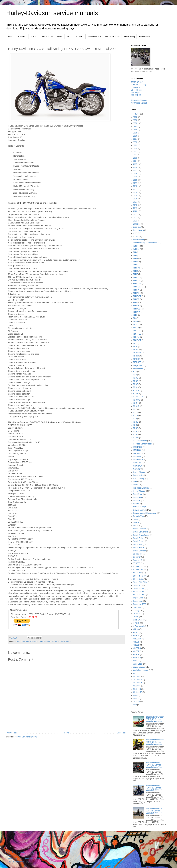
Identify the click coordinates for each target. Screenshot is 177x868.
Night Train (138, 466)
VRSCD (136, 645)
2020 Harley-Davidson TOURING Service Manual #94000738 (155, 765)
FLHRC (136, 265)
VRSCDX (137, 648)
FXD (135, 375)
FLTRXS (137, 359)
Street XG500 (139, 588)
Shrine (136, 519)
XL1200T (137, 686)
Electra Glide (138, 240)
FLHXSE (137, 309)
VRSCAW (137, 639)
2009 (18, 641)
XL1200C (137, 676)
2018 (135, 205)
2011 (135, 183)
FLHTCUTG (138, 287)
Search (11, 37)
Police (136, 485)
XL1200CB (138, 680)
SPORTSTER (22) (138, 85)
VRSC (136, 633)
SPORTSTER (48, 37)
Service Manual (140, 510)
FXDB (136, 378)
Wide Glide (138, 664)
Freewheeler (138, 368)
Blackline (137, 224)
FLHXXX (137, 312)
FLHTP (136, 299)
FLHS (136, 271)
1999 (135, 145)
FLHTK (136, 290)
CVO (23, 641)
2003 (135, 158)
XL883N (136, 702)
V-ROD (69, 37)
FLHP (136, 258)
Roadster (137, 500)
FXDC (136, 381)
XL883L (136, 698)
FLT (135, 343)
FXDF (136, 384)
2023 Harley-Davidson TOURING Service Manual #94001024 (155, 719)
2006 (135, 167)
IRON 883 (137, 450)
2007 (135, 170)
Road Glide (138, 494)
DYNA (60, 37)
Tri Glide (137, 614)
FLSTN (136, 337)
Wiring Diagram (140, 667)
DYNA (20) (135, 87)
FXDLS (136, 391)
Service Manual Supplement (145, 513)
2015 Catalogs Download (17, 862)
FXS (135, 425)
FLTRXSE (137, 362)
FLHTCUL (137, 284)
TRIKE (136, 617)
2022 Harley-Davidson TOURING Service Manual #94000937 (155, 788)
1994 (135, 130)
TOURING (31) (137, 82)
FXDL (136, 387)
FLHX (136, 303)
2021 (135, 215)
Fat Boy (136, 249)
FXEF (136, 412)
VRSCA (136, 636)
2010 (135, 180)
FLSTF (136, 328)
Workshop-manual (141, 670)
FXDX (136, 403)
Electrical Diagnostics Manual (145, 243)
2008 (135, 174)
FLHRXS (137, 268)
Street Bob (138, 573)
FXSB (136, 428)
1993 (135, 127)
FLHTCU (137, 280)
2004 (135, 161)
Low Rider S (138, 460)
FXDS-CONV (139, 397)
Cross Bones (138, 230)
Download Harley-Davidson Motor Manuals (24, 859)
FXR (135, 419)
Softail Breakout (140, 529)
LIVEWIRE (138, 453)
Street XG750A (139, 595)
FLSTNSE (137, 340)
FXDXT (136, 406)
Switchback (138, 607)
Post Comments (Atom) (27, 737)
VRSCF (136, 651)
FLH (135, 255)
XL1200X (137, 689)
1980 (135, 120)
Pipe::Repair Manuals (16, 852)
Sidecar (136, 522)
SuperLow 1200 (140, 604)
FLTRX (136, 356)
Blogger (127, 837)
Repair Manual (139, 491)
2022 (135, 218)
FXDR (136, 394)
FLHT (135, 274)
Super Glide (138, 598)
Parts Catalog (129, 37)
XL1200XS (138, 692)
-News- (136, 114)
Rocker (136, 504)
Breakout (137, 227)
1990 (135, 123)
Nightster (137, 469)
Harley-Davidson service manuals (52, 13)
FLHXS (136, 306)
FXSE (136, 431)
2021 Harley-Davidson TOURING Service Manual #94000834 (155, 742)
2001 (135, 152)
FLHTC (136, 277)
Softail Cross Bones (141, 535)
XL (134, 673)
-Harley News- (145, 37)
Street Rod (138, 585)
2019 (135, 208)
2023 (135, 221)
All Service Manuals (139, 100)
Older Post (121, 733)
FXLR (136, 416)
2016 (135, 199)
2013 (135, 189)
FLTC (135, 346)
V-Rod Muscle (139, 626)
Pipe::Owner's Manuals (16, 856)
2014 (135, 192)
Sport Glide (138, 554)
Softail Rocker (139, 541)
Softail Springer (66, 641)
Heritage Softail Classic (143, 444)
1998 (135, 142)
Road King (137, 497)
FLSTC (136, 324)
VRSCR (136, 655)
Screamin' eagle (140, 507)
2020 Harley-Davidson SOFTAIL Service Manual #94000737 (155, 811)
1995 (135, 133)
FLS (135, 318)
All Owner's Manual (139, 103)
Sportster (137, 557)
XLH (135, 705)
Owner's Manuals (112, 37)
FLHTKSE (137, 296)
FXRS (136, 422)
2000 (135, 149)
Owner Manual (44, 641)
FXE (135, 409)
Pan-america (138, 475)
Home (67, 733)
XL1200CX (138, 683)
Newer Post (12, 733)
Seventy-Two (138, 516)
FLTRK (136, 350)
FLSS (135, 321)
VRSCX (136, 661)
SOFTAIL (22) (136, 90)
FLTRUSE (137, 353)
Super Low (138, 601)
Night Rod (137, 463)
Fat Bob (136, 246)
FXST (136, 434)
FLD (135, 252)
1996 (135, 136)
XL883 (136, 695)
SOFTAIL (34, 37)
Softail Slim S (139, 548)
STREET (80, 37)
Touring (136, 610)
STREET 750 (139, 570)
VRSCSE (137, 658)
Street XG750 (139, 592)
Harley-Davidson (32, 641)
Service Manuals (94, 37)
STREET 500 (139, 567)
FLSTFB (137, 331)
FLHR (136, 262)
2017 (135, 202)
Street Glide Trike (140, 582)
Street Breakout (140, 576)
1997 (135, 139)
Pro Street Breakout (141, 488)
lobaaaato (109, 837)
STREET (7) (136, 95)
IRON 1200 (138, 447)
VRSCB (136, 642)
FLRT (135, 315)
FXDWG (137, 400)
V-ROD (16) (136, 92)
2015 (135, 196)
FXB (135, 372)
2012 (135, 186)
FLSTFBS (137, 334)
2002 (135, 155)
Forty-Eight (138, 365)
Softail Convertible (141, 532)
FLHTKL (137, 293)
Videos (136, 629)
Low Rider (137, 457)
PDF (52, 641)
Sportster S (138, 560)
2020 (135, 211)
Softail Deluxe (139, 538)
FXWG (136, 438)
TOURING (22, 37)
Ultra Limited (138, 620)
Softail (57, 641)
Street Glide (138, 579)
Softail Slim (138, 545)
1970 (135, 117)
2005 (135, 164)
